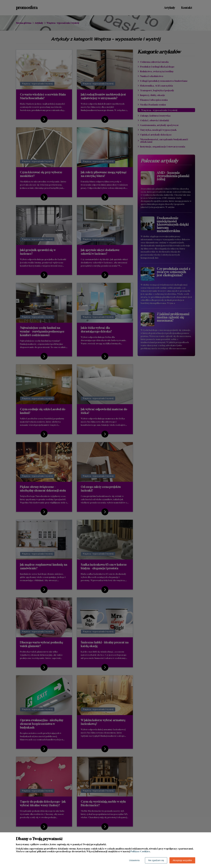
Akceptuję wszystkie (182, 860)
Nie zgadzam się (156, 860)
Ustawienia (134, 860)
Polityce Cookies (140, 851)
